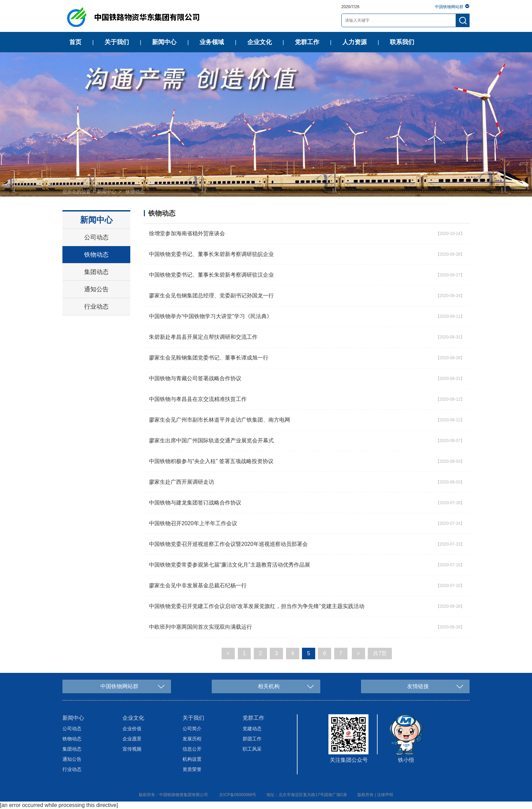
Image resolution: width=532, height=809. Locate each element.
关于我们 (117, 42)
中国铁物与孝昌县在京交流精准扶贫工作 (198, 399)
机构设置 (192, 759)
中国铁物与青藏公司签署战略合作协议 (195, 378)
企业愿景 (132, 739)
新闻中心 (164, 42)
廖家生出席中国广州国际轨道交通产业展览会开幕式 (211, 440)
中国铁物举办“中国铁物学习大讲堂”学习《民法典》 (211, 316)
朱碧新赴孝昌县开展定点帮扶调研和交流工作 (203, 337)
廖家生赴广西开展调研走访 (182, 482)
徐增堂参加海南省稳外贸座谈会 (187, 233)
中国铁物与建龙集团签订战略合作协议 (195, 503)
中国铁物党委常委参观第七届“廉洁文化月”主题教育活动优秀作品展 (230, 565)
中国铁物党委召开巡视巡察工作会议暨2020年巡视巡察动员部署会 (228, 544)
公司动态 (96, 237)
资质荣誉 (192, 769)
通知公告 (96, 289)
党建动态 (252, 729)
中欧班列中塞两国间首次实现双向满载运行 (201, 627)
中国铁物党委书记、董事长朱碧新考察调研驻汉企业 (211, 275)
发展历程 (192, 739)
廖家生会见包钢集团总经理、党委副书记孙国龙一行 (211, 296)
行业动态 (96, 307)
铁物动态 (135, 191)
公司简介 (192, 729)
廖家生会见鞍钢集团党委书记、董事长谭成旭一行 (209, 358)
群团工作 (252, 739)
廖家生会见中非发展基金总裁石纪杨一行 (198, 585)
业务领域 (212, 42)
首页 (75, 42)
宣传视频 (132, 749)
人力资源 (355, 42)
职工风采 (252, 749)
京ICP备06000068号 (238, 795)
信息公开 (192, 749)
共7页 (380, 653)
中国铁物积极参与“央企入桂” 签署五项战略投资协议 (211, 461)
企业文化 (260, 42)
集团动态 (96, 272)
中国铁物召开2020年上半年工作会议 (193, 523)
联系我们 (402, 42)
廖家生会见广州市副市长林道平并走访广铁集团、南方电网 (220, 420)
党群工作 (307, 42)
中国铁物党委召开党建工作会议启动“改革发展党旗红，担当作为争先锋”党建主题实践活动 (257, 606)
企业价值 (132, 729)
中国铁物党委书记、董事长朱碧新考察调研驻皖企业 (211, 254)
